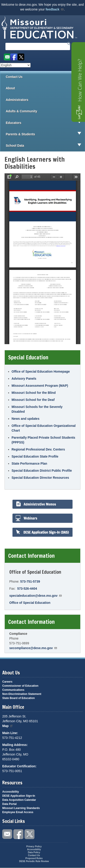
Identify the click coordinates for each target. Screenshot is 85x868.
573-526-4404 (27, 589)
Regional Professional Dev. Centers (38, 449)
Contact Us (14, 77)
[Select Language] (15, 65)
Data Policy (34, 852)
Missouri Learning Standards (21, 808)
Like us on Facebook (14, 57)
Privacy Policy (34, 846)
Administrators (45, 100)
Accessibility (11, 792)
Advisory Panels (24, 379)
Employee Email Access (18, 812)
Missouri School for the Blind (34, 393)
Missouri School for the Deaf (33, 400)
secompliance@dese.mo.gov (33, 648)
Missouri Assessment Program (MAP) (40, 386)
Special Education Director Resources (40, 478)
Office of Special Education (30, 603)
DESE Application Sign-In (19, 796)
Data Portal (9, 804)
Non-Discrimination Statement (22, 694)
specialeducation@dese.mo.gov (36, 596)
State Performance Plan (29, 463)
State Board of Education (18, 698)
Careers (7, 682)
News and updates (25, 419)
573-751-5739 (30, 581)
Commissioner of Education (20, 686)
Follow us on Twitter (21, 57)
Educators (45, 123)
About (45, 88)
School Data (45, 146)
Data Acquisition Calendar (19, 800)
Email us (7, 57)
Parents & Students (45, 134)
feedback (55, 9)
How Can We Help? (80, 80)
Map (8, 726)
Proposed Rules (34, 858)
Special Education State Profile (35, 456)
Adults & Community (45, 111)
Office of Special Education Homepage (41, 371)
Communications (13, 690)
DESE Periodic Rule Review (34, 861)
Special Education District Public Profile (42, 471)
